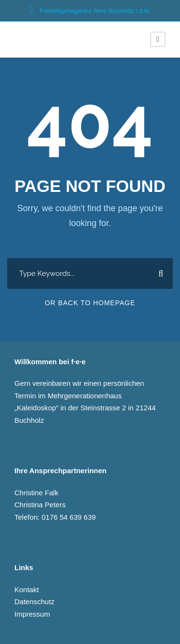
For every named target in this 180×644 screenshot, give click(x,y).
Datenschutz (34, 602)
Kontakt (27, 590)
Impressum (32, 614)
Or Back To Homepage (90, 303)
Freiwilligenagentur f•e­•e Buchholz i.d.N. (90, 11)
